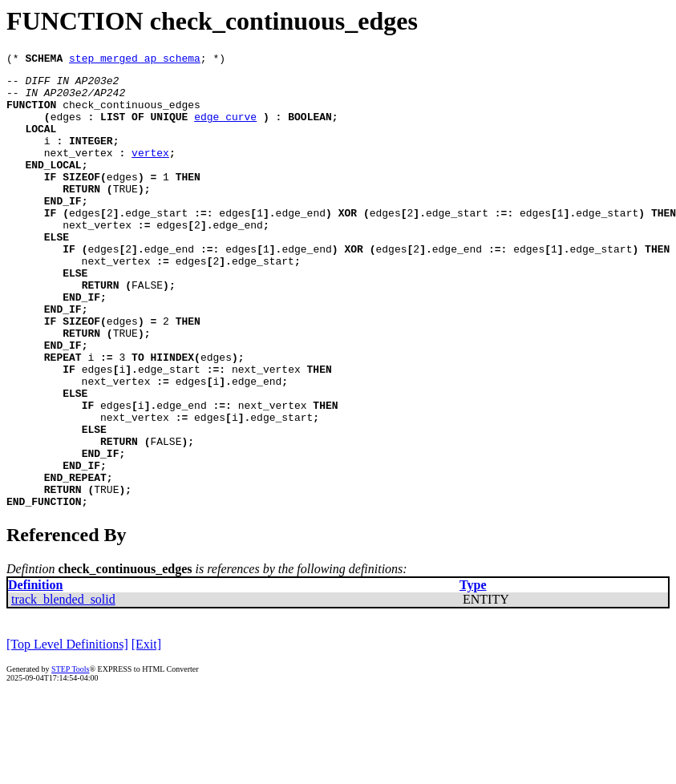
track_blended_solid (63, 688)
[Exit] (146, 733)
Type (473, 674)
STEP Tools (70, 758)
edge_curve (225, 128)
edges (66, 128)
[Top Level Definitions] (67, 733)
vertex (150, 172)
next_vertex (79, 172)
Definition (35, 674)
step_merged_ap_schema (135, 60)
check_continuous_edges (132, 114)
